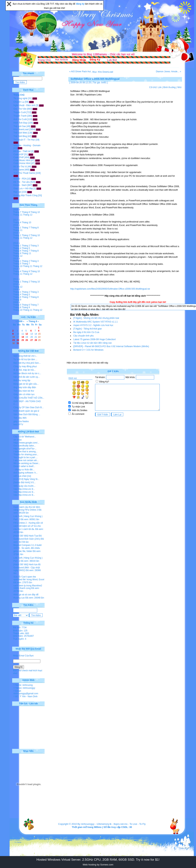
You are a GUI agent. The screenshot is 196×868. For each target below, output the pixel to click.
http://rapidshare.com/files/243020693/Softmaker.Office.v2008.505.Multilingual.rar (110, 289)
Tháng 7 (17, 212)
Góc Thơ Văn (20, 109)
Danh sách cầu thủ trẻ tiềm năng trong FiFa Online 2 (27, 508)
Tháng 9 (17, 253)
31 (18, 343)
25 (23, 340)
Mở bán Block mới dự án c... (27, 373)
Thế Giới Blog (20, 136)
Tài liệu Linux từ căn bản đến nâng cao (92, 343)
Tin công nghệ (20, 98)
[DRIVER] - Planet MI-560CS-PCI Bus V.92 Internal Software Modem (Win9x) (111, 346)
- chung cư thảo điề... (24, 470)
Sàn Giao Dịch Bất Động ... (27, 414)
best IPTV (18, 425)
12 (27, 334)
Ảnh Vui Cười (20, 119)
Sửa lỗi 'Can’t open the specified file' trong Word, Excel (29, 578)
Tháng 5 (26, 248)
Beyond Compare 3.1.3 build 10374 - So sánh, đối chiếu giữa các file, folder (27, 548)
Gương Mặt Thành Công (26, 195)
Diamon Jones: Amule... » (168, 72)
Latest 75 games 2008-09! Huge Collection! (95, 339)
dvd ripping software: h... (26, 473)
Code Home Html (22, 163)
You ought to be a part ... (26, 457)
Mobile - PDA (20, 179)
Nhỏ (179, 87)
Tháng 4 (17, 222)
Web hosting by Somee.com (98, 865)
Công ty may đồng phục (25, 366)
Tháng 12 (28, 215)
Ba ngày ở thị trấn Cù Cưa (86, 332)
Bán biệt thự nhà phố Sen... (27, 363)
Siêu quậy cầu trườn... (24, 486)
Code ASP (19, 154)
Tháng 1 (17, 228)
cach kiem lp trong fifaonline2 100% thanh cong (28, 587)
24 (18, 340)
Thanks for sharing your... (26, 455)
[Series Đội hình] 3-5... (24, 482)
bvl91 (104, 83)
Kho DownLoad (21, 129)
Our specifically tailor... (24, 446)
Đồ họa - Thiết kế (22, 151)
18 (23, 337)
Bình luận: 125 (20, 631)
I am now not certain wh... (26, 460)
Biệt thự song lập (22, 380)
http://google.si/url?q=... (25, 449)
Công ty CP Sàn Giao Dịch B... (29, 407)
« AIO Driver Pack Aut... (81, 72)
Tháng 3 (34, 246)
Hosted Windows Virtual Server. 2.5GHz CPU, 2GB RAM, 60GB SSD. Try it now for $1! (98, 860)
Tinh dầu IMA (20, 418)
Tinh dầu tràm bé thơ (24, 391)
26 (27, 340)
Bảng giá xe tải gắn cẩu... (26, 384)
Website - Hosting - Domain (27, 145)
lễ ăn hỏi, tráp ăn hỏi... (24, 370)
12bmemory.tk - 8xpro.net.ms (112, 824)
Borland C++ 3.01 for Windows (88, 350)
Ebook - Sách (20, 185)
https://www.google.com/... (26, 443)
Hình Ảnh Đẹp (20, 123)
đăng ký (81, 4)
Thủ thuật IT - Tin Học (24, 140)
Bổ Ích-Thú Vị (20, 167)
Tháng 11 (18, 215)
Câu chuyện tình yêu (83, 336)
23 (14, 340)
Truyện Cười (20, 112)
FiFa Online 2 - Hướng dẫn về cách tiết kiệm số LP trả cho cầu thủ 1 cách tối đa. (28, 526)
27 (32, 340)
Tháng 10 (35, 212)
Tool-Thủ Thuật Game (24, 173)
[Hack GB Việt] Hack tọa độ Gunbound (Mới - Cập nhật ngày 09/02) (27, 567)
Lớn (160, 87)
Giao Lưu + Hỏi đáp (23, 188)
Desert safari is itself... (24, 466)
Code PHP (19, 157)
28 (36, 340)
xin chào (18, 440)
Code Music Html (22, 160)
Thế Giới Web (20, 133)
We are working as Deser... (27, 463)
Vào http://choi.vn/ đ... (24, 489)
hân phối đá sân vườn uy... (27, 377)
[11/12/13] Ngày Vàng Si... (26, 479)
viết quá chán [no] (22, 476)
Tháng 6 (17, 251)
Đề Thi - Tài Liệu (22, 182)
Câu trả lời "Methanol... (25, 437)
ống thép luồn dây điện (25, 387)
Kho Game (19, 170)
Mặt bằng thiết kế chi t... (25, 356)
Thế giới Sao (20, 126)
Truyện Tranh (20, 116)
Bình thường (169, 87)
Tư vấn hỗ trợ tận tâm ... (25, 359)
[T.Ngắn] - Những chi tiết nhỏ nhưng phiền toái (96, 318)
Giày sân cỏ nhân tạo (24, 394)
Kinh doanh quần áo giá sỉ (26, 411)
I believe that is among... (25, 452)
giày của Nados (21, 421)
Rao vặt (17, 192)
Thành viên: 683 (21, 633)
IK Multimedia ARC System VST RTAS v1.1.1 (96, 322)
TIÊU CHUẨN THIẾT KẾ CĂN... (29, 398)
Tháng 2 (26, 235)
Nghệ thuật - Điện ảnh (24, 105)
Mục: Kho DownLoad (103, 72)
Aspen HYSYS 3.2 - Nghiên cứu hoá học (93, 325)
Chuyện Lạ (19, 102)
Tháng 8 (26, 212)
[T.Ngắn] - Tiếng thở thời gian (88, 329)
